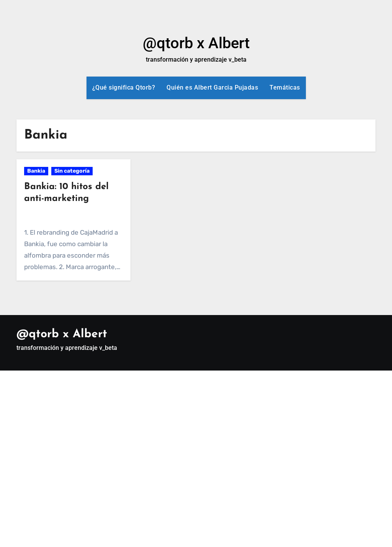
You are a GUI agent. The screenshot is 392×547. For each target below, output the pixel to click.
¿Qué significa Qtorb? (124, 87)
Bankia (36, 171)
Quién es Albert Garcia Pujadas (212, 87)
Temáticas (285, 87)
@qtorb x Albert (196, 43)
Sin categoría (72, 171)
